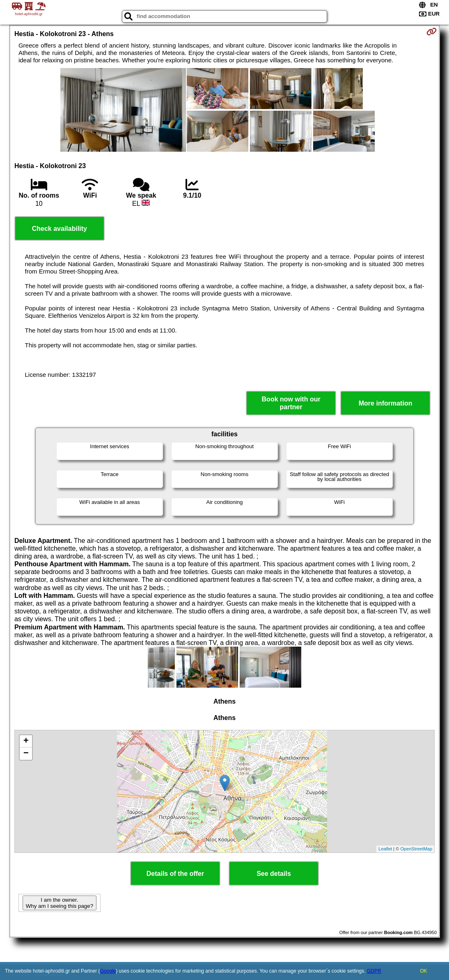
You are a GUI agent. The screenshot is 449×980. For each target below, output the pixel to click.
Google (108, 971)
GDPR (374, 971)
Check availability (60, 229)
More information (386, 403)
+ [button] (26, 741)
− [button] (26, 754)
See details (274, 874)
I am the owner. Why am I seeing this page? (60, 903)
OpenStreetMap (416, 849)
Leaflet (385, 849)
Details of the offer (175, 874)
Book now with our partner (291, 403)
